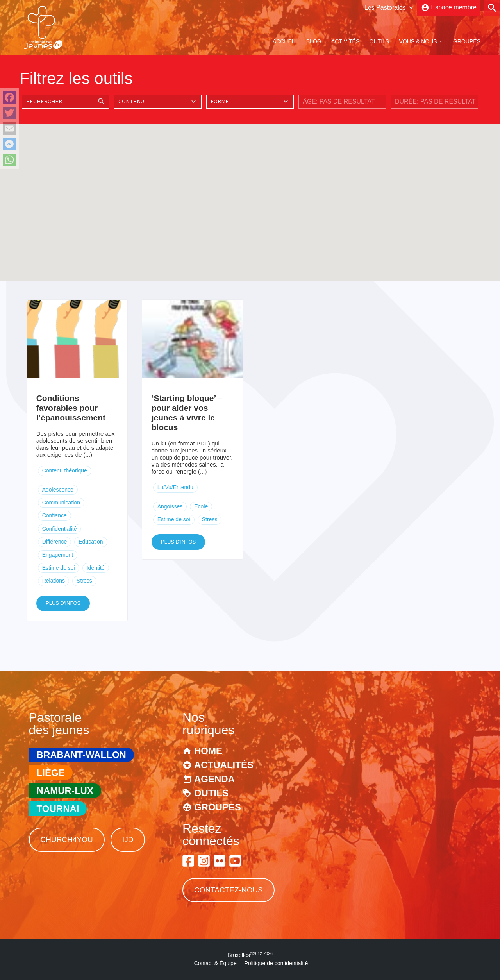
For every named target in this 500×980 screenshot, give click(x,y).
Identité (96, 568)
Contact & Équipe (215, 963)
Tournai (58, 809)
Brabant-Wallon (81, 755)
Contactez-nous (229, 890)
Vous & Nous (418, 41)
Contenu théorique (65, 470)
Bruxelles (250, 955)
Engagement (58, 555)
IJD (128, 840)
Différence (55, 542)
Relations (54, 581)
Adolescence (58, 490)
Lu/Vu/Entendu (175, 487)
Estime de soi (59, 568)
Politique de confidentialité (276, 963)
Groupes (467, 41)
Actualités (224, 765)
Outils (379, 41)
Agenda (214, 779)
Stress (84, 581)
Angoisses (170, 506)
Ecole (201, 506)
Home (208, 751)
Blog (314, 41)
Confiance (54, 515)
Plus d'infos (63, 603)
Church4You (67, 840)
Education (91, 542)
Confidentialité (60, 529)
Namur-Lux (65, 791)
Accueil (285, 41)
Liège (51, 773)
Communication (61, 503)
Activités (345, 41)
